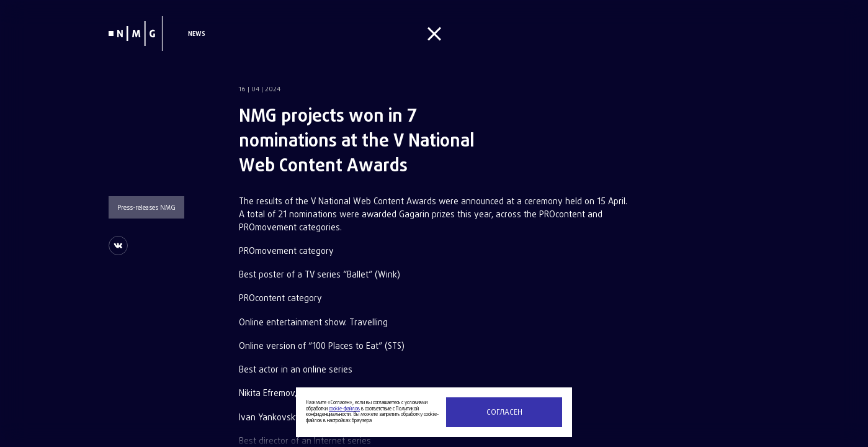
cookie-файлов (344, 409)
